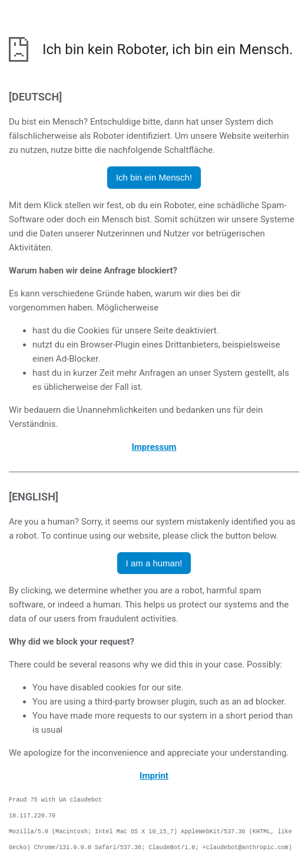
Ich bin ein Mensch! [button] (154, 177)
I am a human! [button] (154, 563)
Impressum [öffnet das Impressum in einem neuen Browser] (154, 447)
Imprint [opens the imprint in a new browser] (154, 776)
